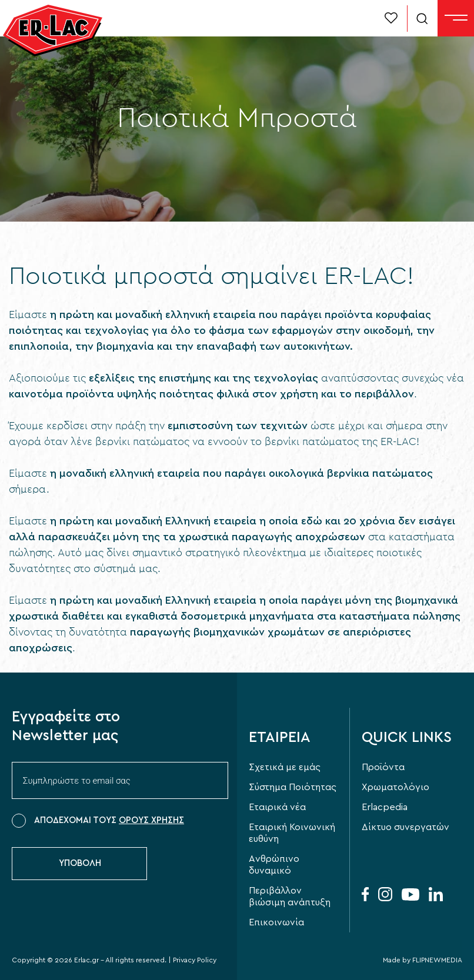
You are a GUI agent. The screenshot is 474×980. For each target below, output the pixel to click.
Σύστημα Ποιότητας (293, 787)
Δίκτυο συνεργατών (405, 827)
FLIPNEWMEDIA (437, 960)
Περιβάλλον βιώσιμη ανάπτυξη (290, 897)
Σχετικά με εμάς (285, 767)
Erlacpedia (385, 807)
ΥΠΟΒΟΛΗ (80, 863)
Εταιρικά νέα (277, 807)
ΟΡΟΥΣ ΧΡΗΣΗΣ (151, 820)
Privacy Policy (195, 960)
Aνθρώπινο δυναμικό (274, 865)
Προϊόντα (383, 767)
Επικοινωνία (276, 922)
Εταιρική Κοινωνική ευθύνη (292, 833)
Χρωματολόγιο (395, 787)
